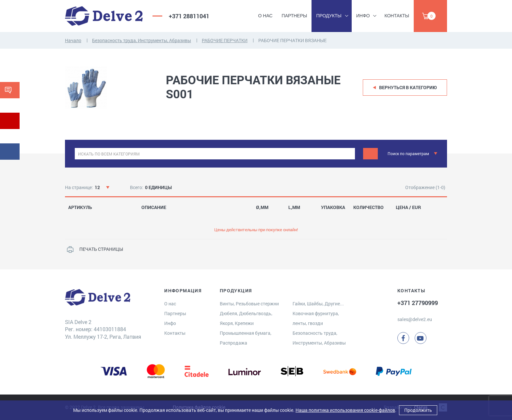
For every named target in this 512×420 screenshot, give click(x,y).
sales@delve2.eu (415, 319)
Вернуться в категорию (408, 87)
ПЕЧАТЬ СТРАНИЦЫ (101, 249)
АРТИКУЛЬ (80, 207)
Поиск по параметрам (408, 153)
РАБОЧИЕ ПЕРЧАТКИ (225, 40)
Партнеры (295, 16)
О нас (265, 16)
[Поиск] (370, 154)
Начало (73, 40)
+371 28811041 (189, 16)
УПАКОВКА (333, 207)
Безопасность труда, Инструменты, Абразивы (142, 40)
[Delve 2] (104, 16)
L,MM (294, 207)
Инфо (363, 16)
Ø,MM (262, 207)
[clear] (349, 154)
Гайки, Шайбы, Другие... (318, 304)
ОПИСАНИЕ (154, 207)
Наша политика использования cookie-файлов (345, 410)
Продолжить (418, 410)
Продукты (329, 16)
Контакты (397, 16)
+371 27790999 (418, 303)
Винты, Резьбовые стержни (249, 304)
